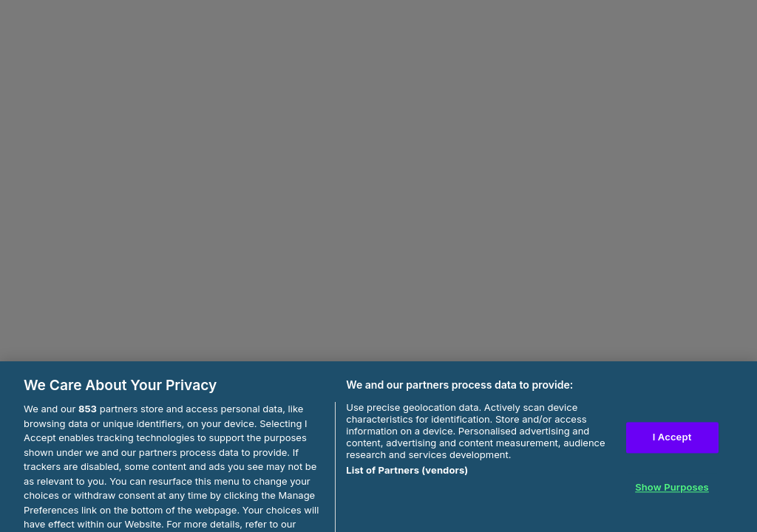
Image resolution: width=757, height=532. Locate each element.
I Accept (672, 443)
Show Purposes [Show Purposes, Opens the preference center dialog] (672, 493)
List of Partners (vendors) (407, 476)
